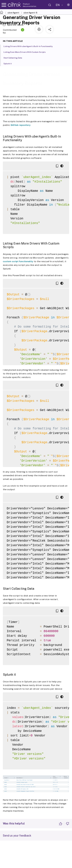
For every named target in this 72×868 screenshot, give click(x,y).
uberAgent (13, 13)
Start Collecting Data (15, 58)
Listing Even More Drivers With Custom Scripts (27, 52)
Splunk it (10, 63)
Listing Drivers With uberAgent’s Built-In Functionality (30, 46)
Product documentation (30, 5)
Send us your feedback (17, 836)
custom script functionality (18, 261)
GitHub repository (21, 125)
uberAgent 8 (30, 13)
